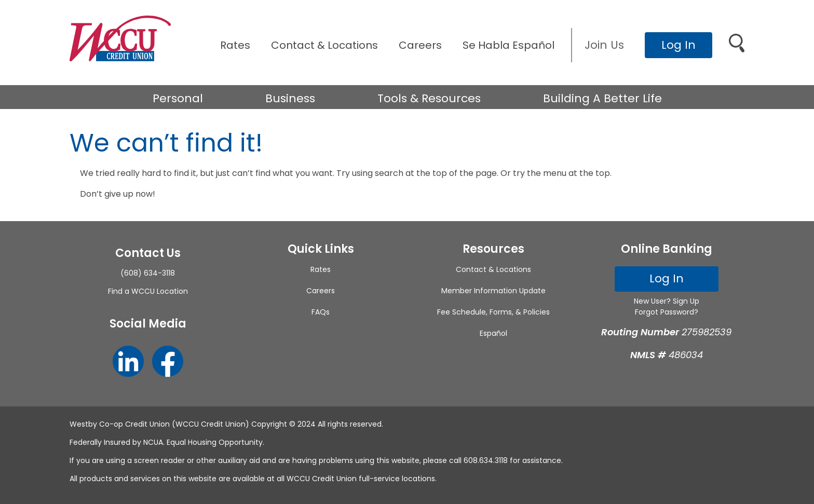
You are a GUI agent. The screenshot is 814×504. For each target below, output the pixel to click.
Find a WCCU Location (148, 291)
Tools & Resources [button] (429, 98)
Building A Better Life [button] (602, 98)
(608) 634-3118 (148, 273)
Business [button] (290, 98)
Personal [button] (178, 98)
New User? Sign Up (667, 301)
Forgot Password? (667, 312)
